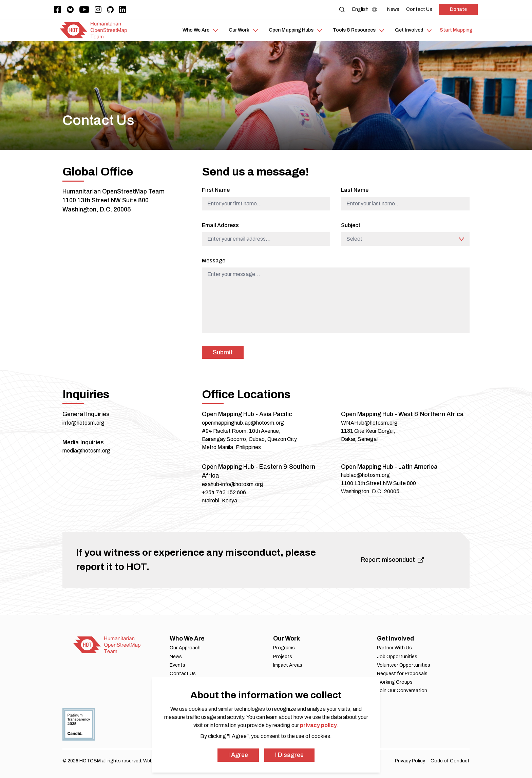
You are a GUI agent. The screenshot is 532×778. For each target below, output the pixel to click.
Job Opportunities (397, 657)
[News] (393, 9)
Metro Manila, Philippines (231, 447)
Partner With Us (394, 648)
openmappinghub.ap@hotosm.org (243, 423)
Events (177, 665)
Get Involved (395, 638)
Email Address (220, 225)
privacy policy (318, 725)
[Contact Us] (419, 9)
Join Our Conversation (402, 691)
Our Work (287, 638)
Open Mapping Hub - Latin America (389, 467)
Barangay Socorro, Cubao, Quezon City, (250, 439)
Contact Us (183, 674)
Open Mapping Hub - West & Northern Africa (402, 414)
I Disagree (289, 755)
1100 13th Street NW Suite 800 (106, 200)
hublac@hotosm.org (365, 475)
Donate (458, 9)
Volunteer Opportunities (404, 665)
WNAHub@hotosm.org (369, 423)
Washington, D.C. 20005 (97, 209)
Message (214, 261)
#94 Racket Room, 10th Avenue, (241, 431)
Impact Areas (288, 665)
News (176, 657)
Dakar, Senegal (359, 439)
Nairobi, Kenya (220, 501)
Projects (283, 657)
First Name (216, 190)
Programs (284, 648)
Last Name (355, 190)
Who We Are (187, 638)
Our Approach (185, 648)
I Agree (238, 755)
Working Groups (395, 682)
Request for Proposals (402, 674)
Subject (351, 225)
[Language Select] (366, 10)
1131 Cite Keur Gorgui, (368, 431)
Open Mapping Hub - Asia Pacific (247, 414)
